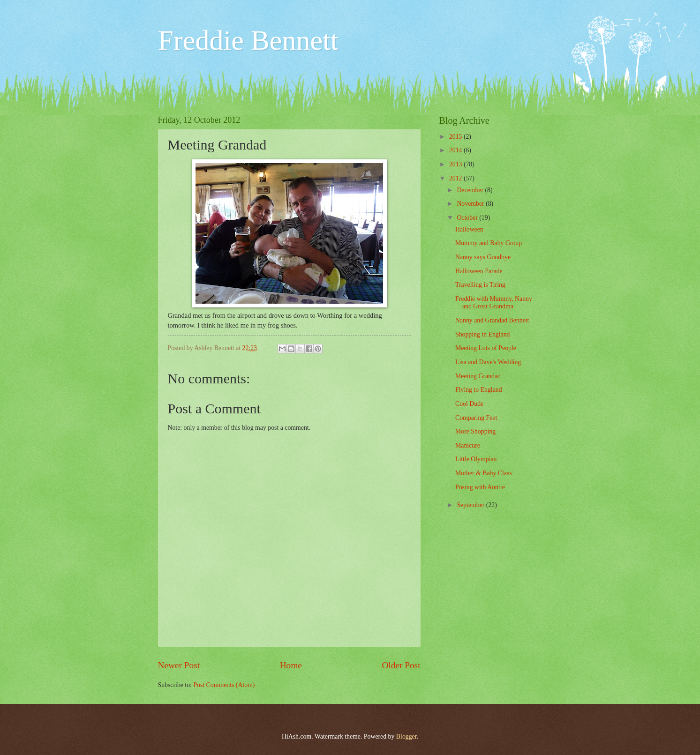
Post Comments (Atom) (224, 685)
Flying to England (479, 390)
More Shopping (475, 431)
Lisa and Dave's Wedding (488, 362)
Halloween (469, 229)
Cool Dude (469, 404)
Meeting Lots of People (486, 348)
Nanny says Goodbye (483, 257)
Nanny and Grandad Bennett (492, 320)
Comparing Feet (476, 418)
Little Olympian (476, 459)
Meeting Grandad (478, 376)
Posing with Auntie (480, 487)
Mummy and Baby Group (489, 243)
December (471, 190)
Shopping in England (483, 334)
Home (291, 665)
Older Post (401, 665)
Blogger (406, 736)
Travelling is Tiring (480, 285)
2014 (456, 150)
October (468, 218)
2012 (456, 178)
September (471, 505)
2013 (456, 164)
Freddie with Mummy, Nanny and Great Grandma (494, 303)
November (471, 204)
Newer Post (179, 665)
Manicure (468, 445)
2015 (456, 137)
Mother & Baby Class (484, 473)
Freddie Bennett (248, 40)
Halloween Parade (479, 271)
